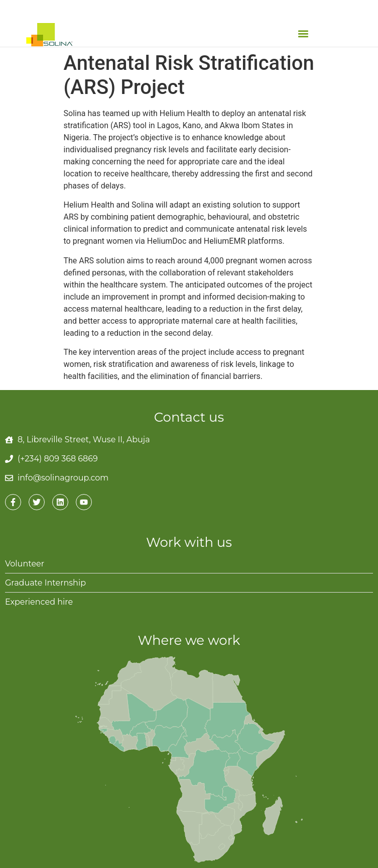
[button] (303, 33)
